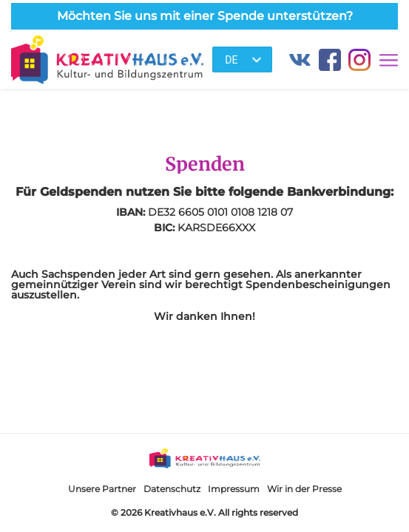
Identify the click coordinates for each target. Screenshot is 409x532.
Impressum (234, 489)
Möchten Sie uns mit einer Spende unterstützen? (205, 16)
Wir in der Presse (304, 489)
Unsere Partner (102, 489)
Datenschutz (172, 489)
